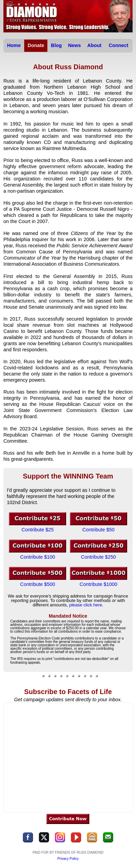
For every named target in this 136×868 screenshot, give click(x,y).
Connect (119, 45)
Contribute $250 (99, 557)
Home (14, 45)
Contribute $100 (37, 557)
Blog (56, 45)
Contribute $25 (37, 530)
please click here (86, 605)
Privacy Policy (68, 859)
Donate (36, 45)
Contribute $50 (99, 530)
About (95, 45)
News (75, 45)
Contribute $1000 (99, 584)
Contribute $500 (37, 584)
